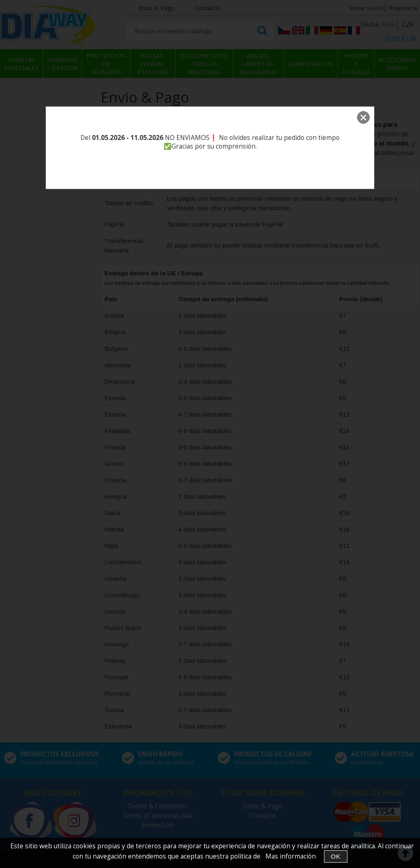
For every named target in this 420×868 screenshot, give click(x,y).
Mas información (291, 856)
